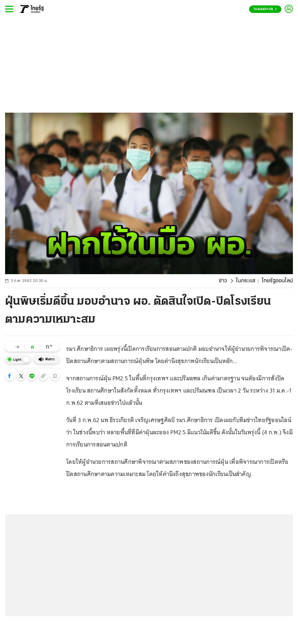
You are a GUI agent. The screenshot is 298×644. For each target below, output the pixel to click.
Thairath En (265, 9)
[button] (10, 376)
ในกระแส (246, 281)
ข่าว (223, 281)
